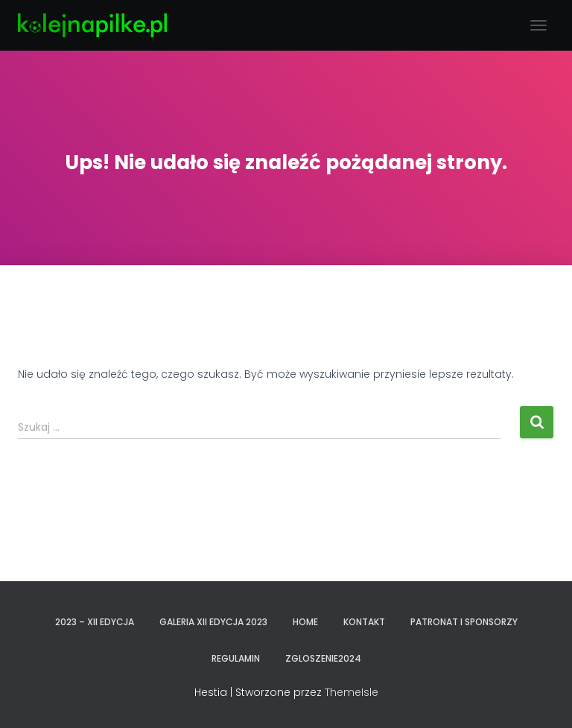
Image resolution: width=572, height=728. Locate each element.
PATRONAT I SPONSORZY (464, 622)
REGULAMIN (236, 658)
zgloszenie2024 (323, 658)
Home (305, 622)
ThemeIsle (352, 692)
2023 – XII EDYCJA (95, 622)
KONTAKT (364, 622)
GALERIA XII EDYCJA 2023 (213, 622)
